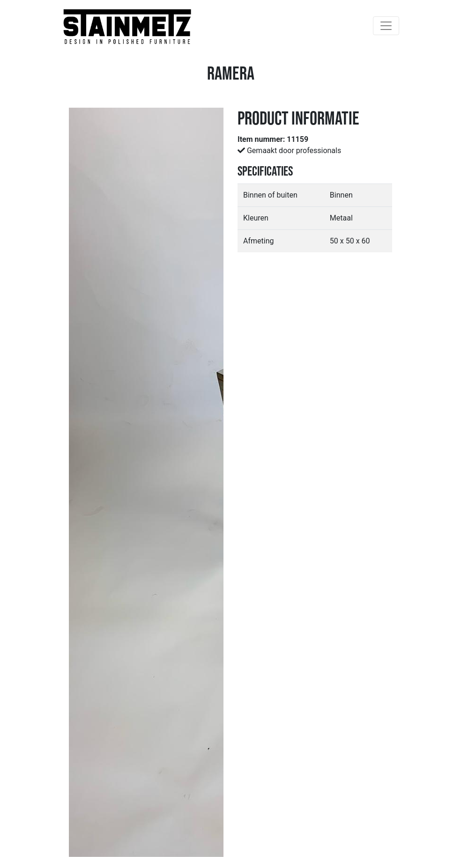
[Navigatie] (386, 26)
